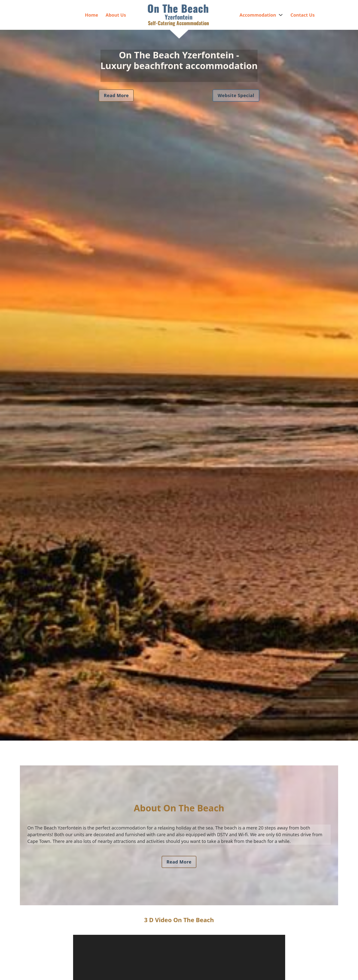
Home (91, 15)
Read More (116, 95)
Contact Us (303, 15)
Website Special (236, 95)
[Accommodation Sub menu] (281, 15)
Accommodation (258, 15)
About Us (116, 15)
